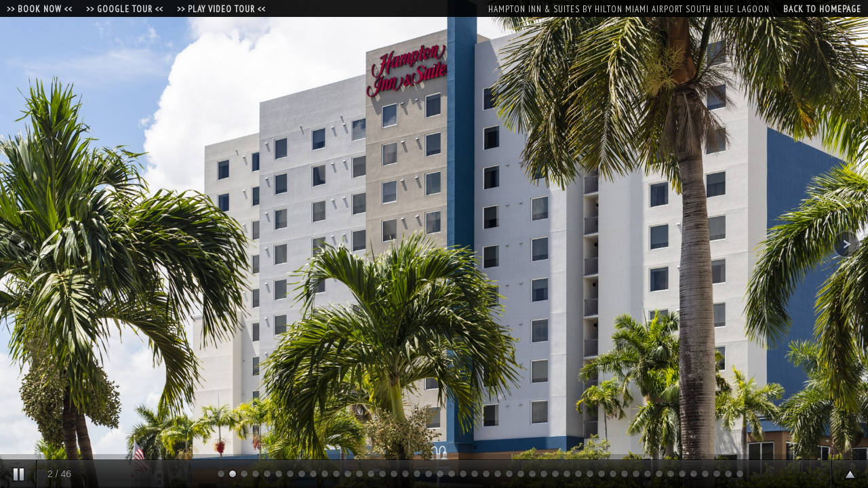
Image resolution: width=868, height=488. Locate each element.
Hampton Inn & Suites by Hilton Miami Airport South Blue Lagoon (629, 9)
